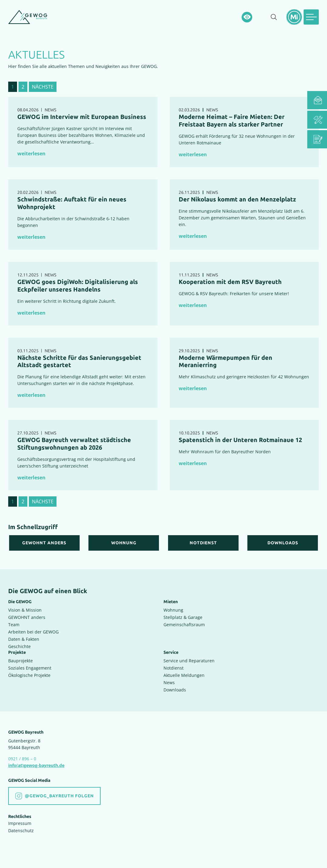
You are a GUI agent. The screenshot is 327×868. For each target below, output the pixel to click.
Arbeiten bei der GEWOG (33, 629)
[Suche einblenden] (274, 17)
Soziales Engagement (30, 665)
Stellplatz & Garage (183, 615)
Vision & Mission (25, 607)
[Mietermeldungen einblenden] (294, 17)
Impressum (20, 821)
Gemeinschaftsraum (184, 622)
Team (14, 622)
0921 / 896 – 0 (22, 756)
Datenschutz (21, 828)
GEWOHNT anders (27, 615)
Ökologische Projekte (29, 673)
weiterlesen (31, 154)
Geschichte (19, 644)
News (169, 680)
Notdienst (174, 665)
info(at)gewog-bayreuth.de (36, 763)
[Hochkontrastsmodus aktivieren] (247, 17)
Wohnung (173, 607)
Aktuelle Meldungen (184, 673)
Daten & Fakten (24, 636)
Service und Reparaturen (189, 658)
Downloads (175, 687)
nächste (43, 87)
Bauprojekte (21, 658)
